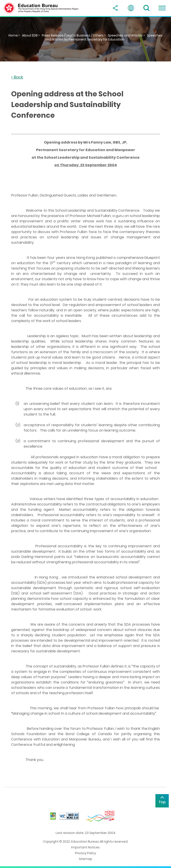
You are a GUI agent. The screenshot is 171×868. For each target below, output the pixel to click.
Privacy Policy (85, 853)
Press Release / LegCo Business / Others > (74, 35)
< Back (17, 77)
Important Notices (85, 847)
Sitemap (85, 859)
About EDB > (31, 35)
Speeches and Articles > (126, 35)
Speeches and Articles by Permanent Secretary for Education (104, 37)
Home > (14, 35)
